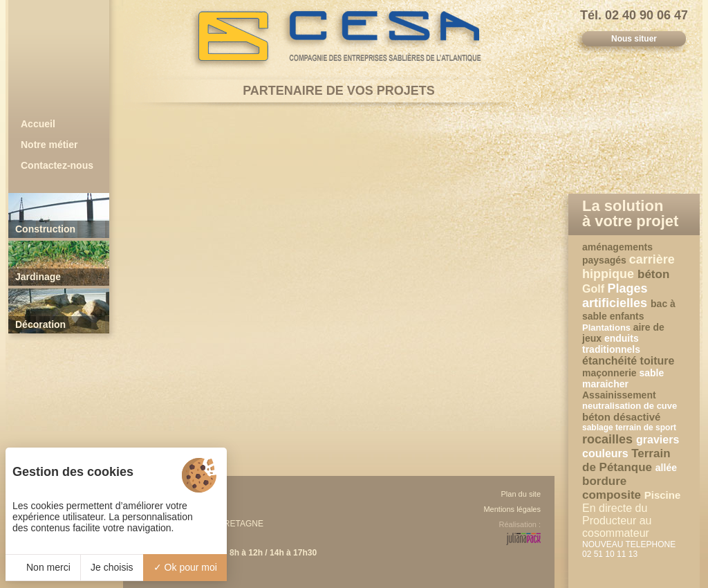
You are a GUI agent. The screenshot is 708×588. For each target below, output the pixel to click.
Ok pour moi (185, 567)
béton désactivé (621, 417)
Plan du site (521, 494)
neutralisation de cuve (630, 406)
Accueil (38, 124)
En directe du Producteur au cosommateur (617, 521)
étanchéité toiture (628, 361)
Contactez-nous (57, 165)
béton (653, 274)
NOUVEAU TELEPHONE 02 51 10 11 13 (629, 549)
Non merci (43, 567)
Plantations (608, 328)
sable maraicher (623, 378)
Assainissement (619, 395)
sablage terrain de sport (629, 428)
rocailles (609, 439)
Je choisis (112, 567)
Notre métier (49, 145)
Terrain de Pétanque (626, 460)
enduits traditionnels (611, 344)
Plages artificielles (616, 296)
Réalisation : (520, 524)
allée (666, 468)
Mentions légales (512, 509)
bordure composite (613, 488)
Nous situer (634, 39)
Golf (595, 289)
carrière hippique (628, 267)
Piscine (663, 495)
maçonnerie (611, 373)
